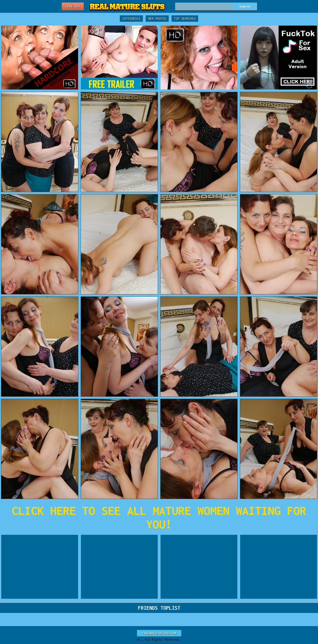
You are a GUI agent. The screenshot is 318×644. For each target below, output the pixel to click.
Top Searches (185, 19)
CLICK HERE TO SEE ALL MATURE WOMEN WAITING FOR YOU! (159, 517)
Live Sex (73, 6)
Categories (131, 19)
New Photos (157, 19)
